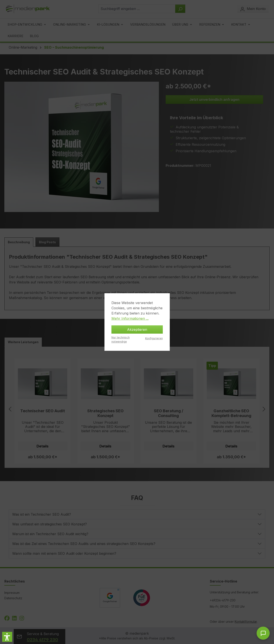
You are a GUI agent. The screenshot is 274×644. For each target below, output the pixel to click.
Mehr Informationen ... (130, 318)
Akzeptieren (137, 329)
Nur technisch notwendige (121, 339)
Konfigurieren (154, 338)
